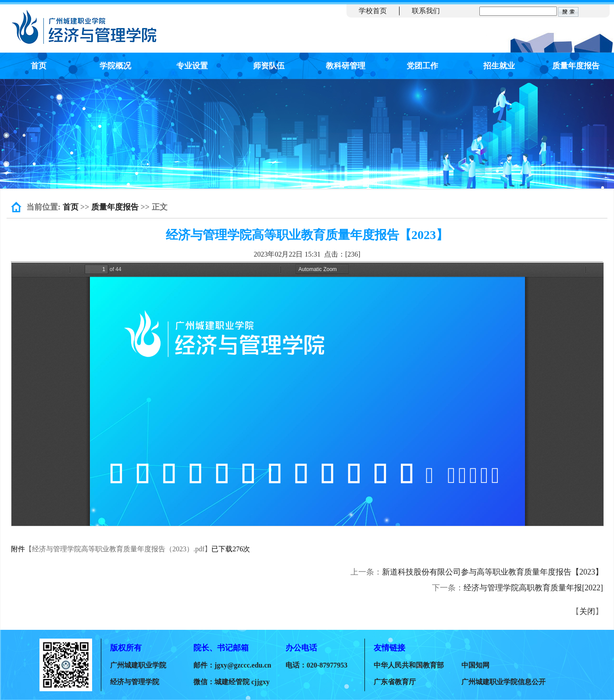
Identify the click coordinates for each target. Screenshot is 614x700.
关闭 (587, 611)
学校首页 (373, 11)
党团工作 (422, 66)
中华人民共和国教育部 (409, 665)
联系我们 (426, 11)
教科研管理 (346, 66)
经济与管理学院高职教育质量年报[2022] (533, 588)
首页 (39, 66)
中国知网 (475, 665)
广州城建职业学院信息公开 (503, 682)
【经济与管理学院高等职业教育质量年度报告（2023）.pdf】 (118, 549)
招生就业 (499, 66)
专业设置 (192, 66)
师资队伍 (269, 66)
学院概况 (115, 66)
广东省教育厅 (395, 682)
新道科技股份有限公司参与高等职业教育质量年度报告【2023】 (493, 572)
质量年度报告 (576, 66)
